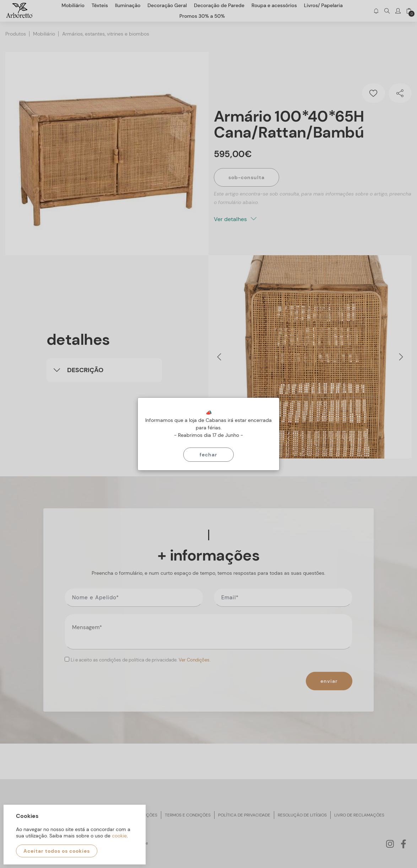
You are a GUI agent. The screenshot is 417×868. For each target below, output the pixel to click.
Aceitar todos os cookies (57, 851)
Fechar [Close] (208, 455)
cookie (119, 836)
